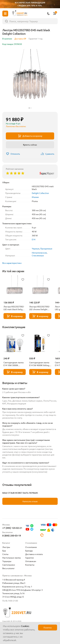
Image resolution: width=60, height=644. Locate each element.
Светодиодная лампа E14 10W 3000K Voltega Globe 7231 (14, 364)
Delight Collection (40, 193)
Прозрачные (46, 249)
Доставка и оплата (34, 554)
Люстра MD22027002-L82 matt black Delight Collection (14, 308)
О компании (31, 547)
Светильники (9, 565)
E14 (34, 239)
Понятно (48, 628)
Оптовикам (31, 561)
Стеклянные (38, 255)
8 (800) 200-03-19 (12, 535)
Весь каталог (8, 568)
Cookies (25, 626)
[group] (30, 79)
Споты (5, 554)
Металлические (39, 253)
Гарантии (29, 558)
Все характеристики (12, 263)
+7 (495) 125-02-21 (12, 528)
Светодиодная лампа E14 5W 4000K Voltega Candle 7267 (40, 364)
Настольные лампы (12, 558)
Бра (4, 551)
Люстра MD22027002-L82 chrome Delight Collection (40, 308)
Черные (36, 249)
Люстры (6, 547)
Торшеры (7, 561)
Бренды (29, 551)
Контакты (30, 565)
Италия (35, 197)
